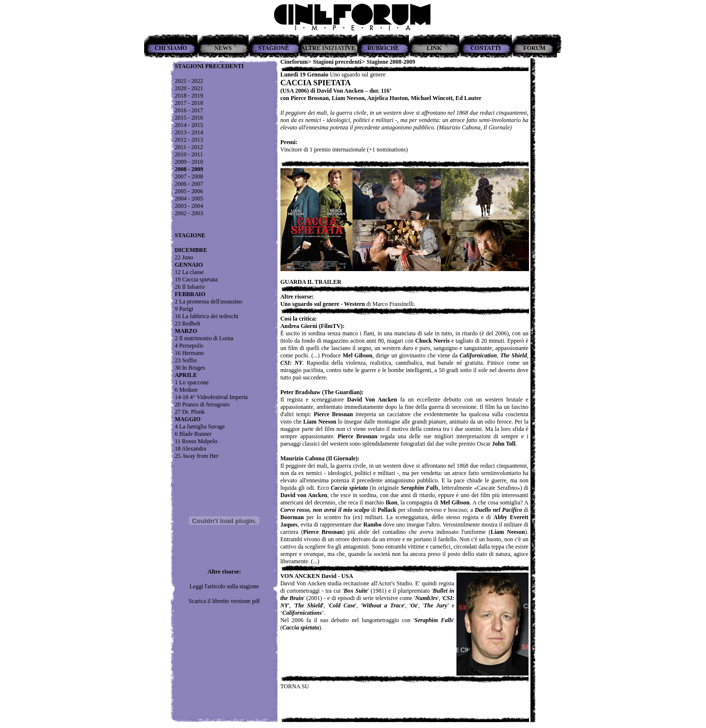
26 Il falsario (189, 287)
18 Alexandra (190, 449)
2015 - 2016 (189, 118)
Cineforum (294, 62)
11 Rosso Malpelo (196, 441)
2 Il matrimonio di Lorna (204, 338)
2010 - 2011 (189, 154)
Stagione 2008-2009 (391, 62)
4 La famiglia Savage (200, 427)
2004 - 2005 (189, 199)
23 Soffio (186, 360)
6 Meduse (186, 390)
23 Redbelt (187, 324)
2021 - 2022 (189, 81)
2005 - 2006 (189, 191)
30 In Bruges (190, 368)
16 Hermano (189, 353)
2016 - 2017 (189, 110)
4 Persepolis (189, 346)
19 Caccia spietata (196, 279)
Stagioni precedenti (337, 62)
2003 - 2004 (189, 206)
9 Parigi (184, 309)
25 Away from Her (196, 456)
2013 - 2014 (189, 132)
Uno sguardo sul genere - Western (323, 304)
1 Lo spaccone (191, 382)
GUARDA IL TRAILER (311, 282)
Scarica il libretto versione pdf (224, 601)
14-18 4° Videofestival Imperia (211, 397)
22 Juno (184, 257)
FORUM (534, 48)
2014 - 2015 (189, 125)
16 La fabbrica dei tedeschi (206, 316)
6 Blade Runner (193, 434)
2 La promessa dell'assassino (208, 301)
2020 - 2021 (189, 88)
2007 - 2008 (189, 176)
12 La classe (189, 272)
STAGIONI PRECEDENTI (209, 66)
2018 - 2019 (189, 96)
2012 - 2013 (189, 140)
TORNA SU (295, 686)
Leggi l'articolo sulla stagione (224, 586)
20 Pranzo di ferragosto (202, 404)
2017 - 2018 (189, 103)
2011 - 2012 (189, 147)
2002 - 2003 (189, 213)
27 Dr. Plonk (189, 412)
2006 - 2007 (189, 184)
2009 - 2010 (189, 162)
